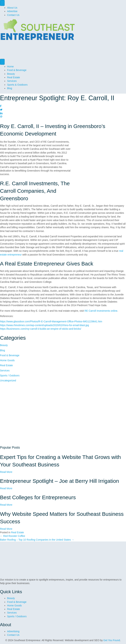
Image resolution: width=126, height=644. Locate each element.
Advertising (13, 631)
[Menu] (2, 3)
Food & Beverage (17, 70)
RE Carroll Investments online (101, 311)
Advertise (12, 11)
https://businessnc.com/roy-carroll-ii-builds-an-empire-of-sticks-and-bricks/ (41, 329)
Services (12, 81)
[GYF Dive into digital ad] (63, 51)
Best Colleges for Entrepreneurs (38, 497)
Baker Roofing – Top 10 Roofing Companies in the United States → (37, 540)
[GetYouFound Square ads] (35, 414)
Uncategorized (8, 380)
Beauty (11, 74)
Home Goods (7, 360)
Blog (10, 88)
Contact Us (13, 15)
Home (10, 67)
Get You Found (112, 640)
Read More (6, 472)
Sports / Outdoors (10, 375)
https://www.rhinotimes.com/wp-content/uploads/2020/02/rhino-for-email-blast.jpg (44, 325)
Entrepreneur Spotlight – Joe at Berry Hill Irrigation (59, 481)
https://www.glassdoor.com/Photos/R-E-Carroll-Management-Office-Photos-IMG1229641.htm (51, 321)
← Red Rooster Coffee (13, 536)
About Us (12, 8)
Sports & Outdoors (17, 85)
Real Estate (13, 77)
